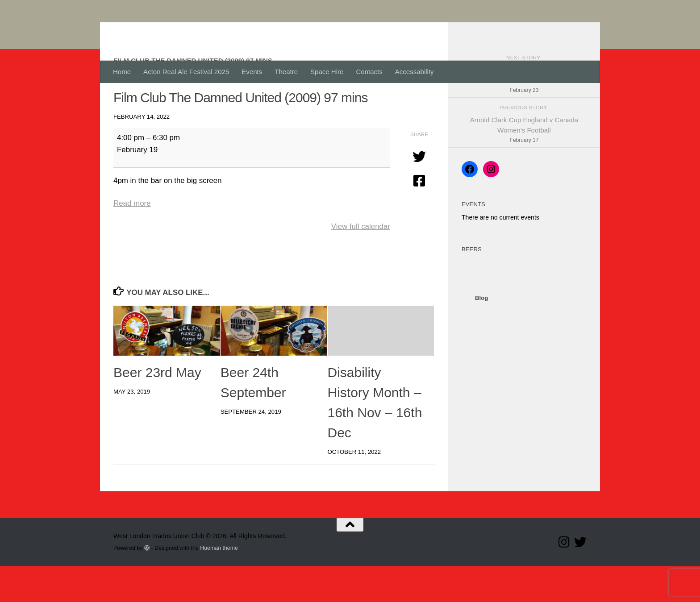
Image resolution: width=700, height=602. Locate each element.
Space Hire (327, 72)
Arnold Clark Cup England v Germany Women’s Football (524, 116)
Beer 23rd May (157, 408)
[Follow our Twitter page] (580, 578)
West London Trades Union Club (246, 30)
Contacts (369, 72)
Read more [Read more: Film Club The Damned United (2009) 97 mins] (132, 239)
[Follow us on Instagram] (564, 578)
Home (122, 72)
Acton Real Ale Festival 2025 (186, 72)
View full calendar (361, 262)
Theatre (286, 72)
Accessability (415, 72)
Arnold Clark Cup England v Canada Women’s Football (524, 166)
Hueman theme (219, 584)
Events (252, 72)
